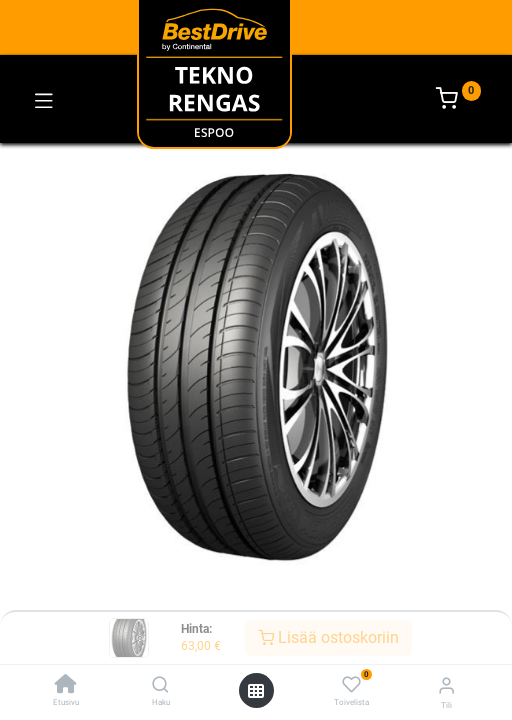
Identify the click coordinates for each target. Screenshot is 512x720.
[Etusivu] (66, 686)
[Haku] (160, 686)
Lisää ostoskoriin (328, 637)
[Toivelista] (351, 685)
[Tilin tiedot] (446, 685)
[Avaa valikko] (256, 691)
